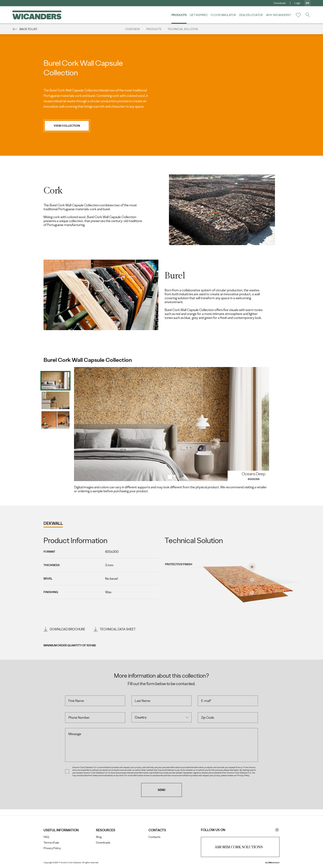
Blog (99, 837)
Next (262, 424)
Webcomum (274, 863)
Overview (133, 29)
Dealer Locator (251, 15)
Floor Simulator (223, 15)
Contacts (154, 837)
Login (297, 3)
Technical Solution (183, 29)
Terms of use (51, 843)
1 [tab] (170, 477)
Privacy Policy (52, 848)
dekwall (53, 523)
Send (162, 790)
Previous (81, 424)
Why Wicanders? (278, 15)
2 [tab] (176, 477)
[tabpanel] (172, 424)
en (307, 3)
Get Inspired (199, 15)
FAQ (46, 837)
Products (179, 15)
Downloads (280, 3)
